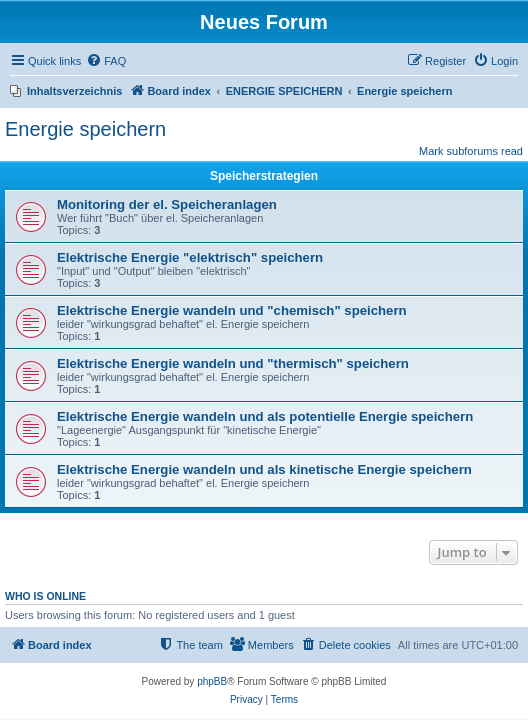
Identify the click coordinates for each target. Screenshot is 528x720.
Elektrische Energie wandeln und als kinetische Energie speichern (264, 469)
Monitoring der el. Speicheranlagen (167, 204)
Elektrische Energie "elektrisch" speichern (190, 257)
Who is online (45, 596)
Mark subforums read (471, 151)
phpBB (212, 681)
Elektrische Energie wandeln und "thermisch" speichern (233, 363)
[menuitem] (106, 61)
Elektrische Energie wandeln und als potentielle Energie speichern (265, 416)
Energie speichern (85, 129)
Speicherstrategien (264, 176)
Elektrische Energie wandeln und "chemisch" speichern (232, 310)
